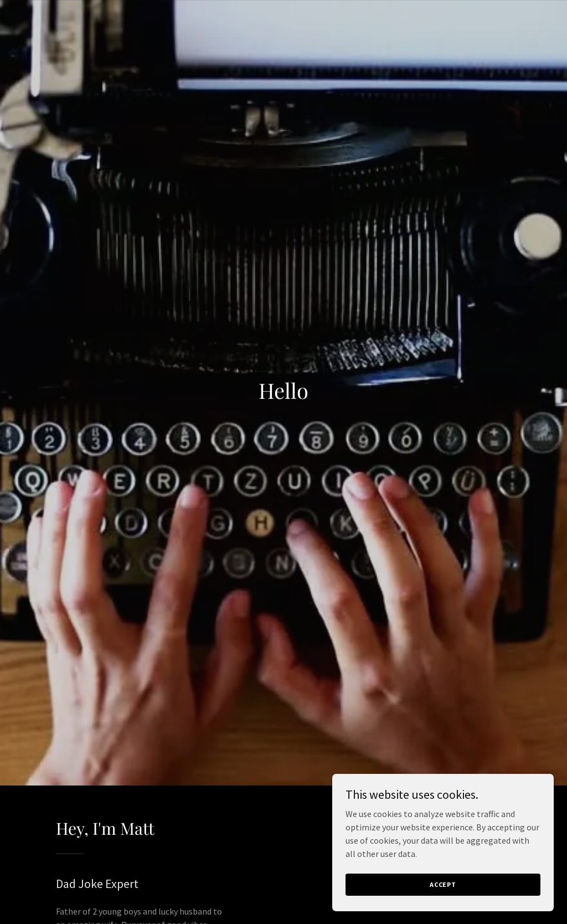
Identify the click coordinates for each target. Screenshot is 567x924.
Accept (443, 884)
